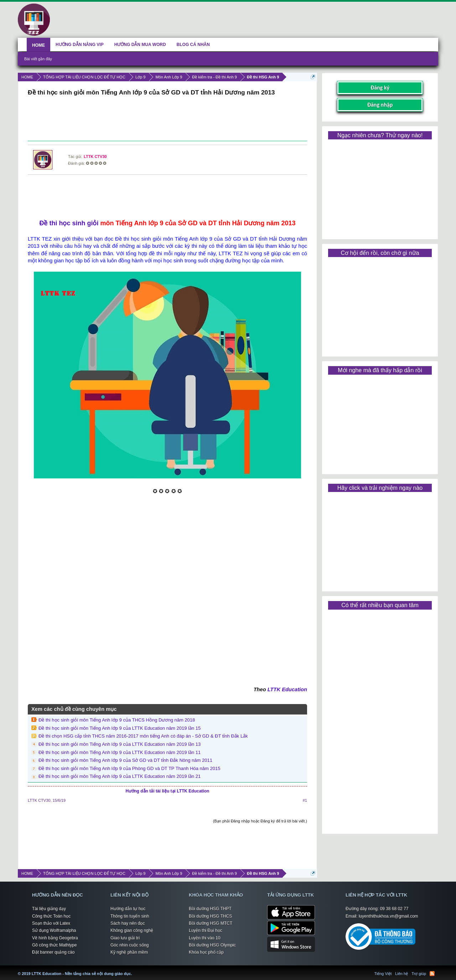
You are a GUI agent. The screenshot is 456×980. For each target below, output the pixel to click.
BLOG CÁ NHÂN (193, 45)
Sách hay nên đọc (128, 923)
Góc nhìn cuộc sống (129, 945)
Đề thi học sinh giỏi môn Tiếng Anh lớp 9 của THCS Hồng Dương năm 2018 (117, 720)
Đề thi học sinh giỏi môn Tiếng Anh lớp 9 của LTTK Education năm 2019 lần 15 (120, 728)
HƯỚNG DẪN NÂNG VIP (80, 45)
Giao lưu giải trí (125, 938)
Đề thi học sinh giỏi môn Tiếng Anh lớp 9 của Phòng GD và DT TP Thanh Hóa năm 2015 (129, 768)
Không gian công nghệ (132, 930)
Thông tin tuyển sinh (130, 916)
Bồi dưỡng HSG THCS (210, 916)
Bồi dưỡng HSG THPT (210, 909)
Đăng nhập (380, 105)
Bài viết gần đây (38, 59)
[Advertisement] (167, 119)
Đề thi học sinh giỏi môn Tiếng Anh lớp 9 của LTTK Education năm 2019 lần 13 (120, 744)
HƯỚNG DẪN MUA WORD (140, 45)
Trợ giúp (419, 974)
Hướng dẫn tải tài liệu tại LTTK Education (168, 791)
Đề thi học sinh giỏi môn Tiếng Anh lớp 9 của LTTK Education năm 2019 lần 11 (120, 752)
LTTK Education (287, 689)
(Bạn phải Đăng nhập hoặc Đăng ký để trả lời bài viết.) (260, 821)
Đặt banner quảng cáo (53, 952)
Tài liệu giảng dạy (49, 909)
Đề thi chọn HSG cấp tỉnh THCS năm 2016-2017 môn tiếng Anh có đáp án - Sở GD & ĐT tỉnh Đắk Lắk (143, 736)
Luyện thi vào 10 (204, 938)
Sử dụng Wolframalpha (54, 930)
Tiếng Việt (383, 974)
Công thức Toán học (51, 916)
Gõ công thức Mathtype (54, 945)
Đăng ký (380, 88)
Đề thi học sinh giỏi (69, 223)
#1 (305, 800)
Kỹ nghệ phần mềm (129, 952)
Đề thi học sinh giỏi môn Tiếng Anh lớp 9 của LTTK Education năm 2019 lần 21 (120, 776)
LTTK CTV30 (95, 157)
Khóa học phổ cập (206, 952)
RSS (432, 974)
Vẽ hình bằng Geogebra (55, 938)
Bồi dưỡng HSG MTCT (211, 923)
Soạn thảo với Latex (51, 923)
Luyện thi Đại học (206, 930)
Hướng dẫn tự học (128, 909)
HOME (38, 45)
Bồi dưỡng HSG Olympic (212, 945)
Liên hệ (401, 974)
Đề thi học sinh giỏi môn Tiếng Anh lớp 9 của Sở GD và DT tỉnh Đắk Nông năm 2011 (125, 760)
